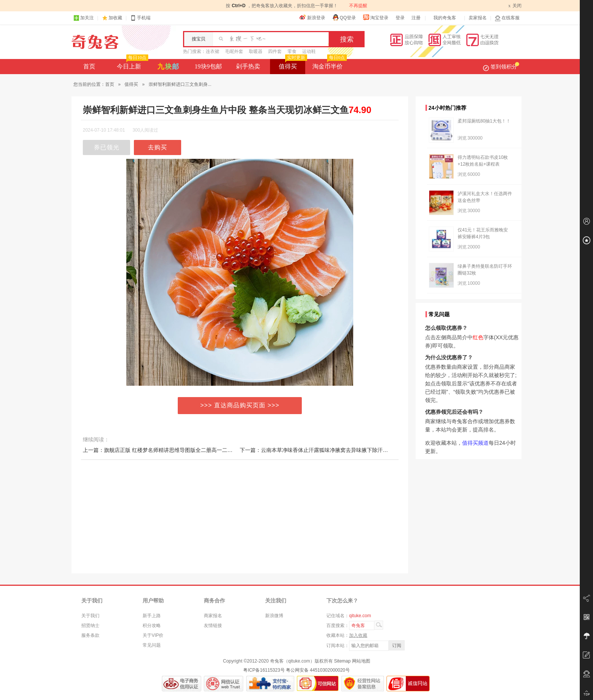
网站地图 (361, 661)
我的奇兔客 (445, 18)
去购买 (158, 147)
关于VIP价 (153, 635)
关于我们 (90, 616)
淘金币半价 (329, 64)
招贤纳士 (90, 625)
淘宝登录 (376, 17)
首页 (89, 66)
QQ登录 (344, 17)
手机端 (140, 18)
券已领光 (107, 147)
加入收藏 (358, 635)
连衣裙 (213, 51)
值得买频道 (475, 443)
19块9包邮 (208, 66)
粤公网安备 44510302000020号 (318, 670)
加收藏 (115, 18)
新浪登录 (312, 17)
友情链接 (213, 625)
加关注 (84, 18)
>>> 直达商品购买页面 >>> (240, 405)
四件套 (275, 51)
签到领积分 (501, 67)
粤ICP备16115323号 (264, 670)
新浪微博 (274, 616)
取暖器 (256, 51)
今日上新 (132, 64)
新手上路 (152, 616)
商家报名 (213, 616)
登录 (400, 18)
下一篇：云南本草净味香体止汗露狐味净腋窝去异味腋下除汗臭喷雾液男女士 (330, 450)
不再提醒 (358, 6)
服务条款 (90, 635)
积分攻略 (152, 625)
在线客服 (507, 18)
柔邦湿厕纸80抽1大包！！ (484, 121)
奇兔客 (95, 42)
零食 (292, 51)
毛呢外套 (234, 51)
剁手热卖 (248, 66)
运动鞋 (309, 51)
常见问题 (152, 645)
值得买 (292, 64)
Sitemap (342, 661)
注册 (416, 18)
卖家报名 (478, 18)
